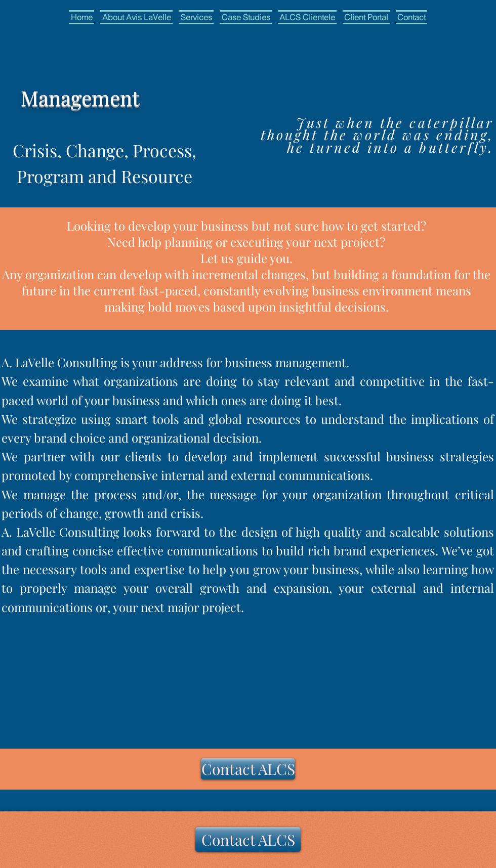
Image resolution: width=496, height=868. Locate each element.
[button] (196, 17)
